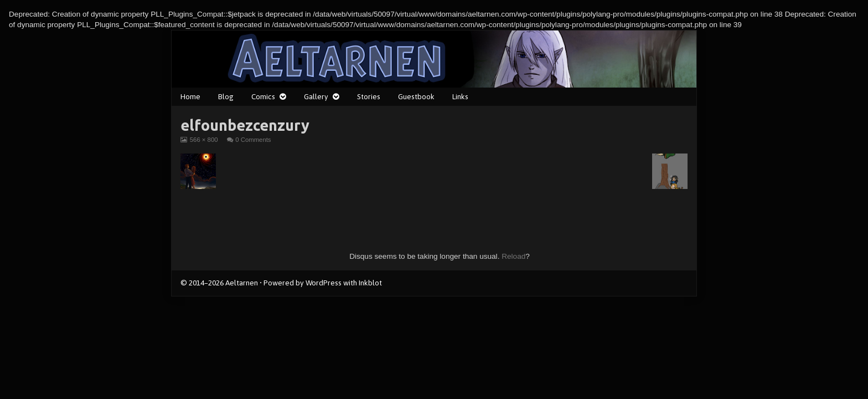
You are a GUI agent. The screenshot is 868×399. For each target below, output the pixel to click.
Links (460, 96)
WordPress (324, 283)
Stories (369, 96)
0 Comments (253, 140)
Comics (263, 96)
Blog (226, 96)
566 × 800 (204, 140)
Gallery (316, 96)
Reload (513, 256)
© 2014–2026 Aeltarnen (219, 283)
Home (190, 96)
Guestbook (416, 96)
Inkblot (370, 283)
